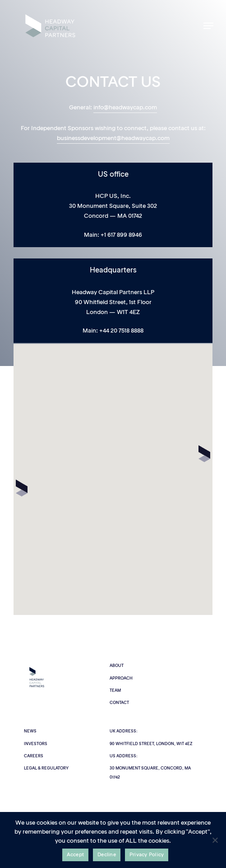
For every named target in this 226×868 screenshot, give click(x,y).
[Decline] (215, 840)
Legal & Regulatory (46, 768)
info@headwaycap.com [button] (125, 108)
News (30, 731)
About (117, 666)
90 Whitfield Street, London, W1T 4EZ (151, 744)
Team (115, 691)
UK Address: (124, 731)
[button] (208, 26)
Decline (107, 855)
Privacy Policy (147, 855)
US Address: (124, 756)
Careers (34, 756)
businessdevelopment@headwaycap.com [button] (113, 138)
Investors (36, 744)
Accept (76, 855)
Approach (121, 678)
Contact (119, 703)
